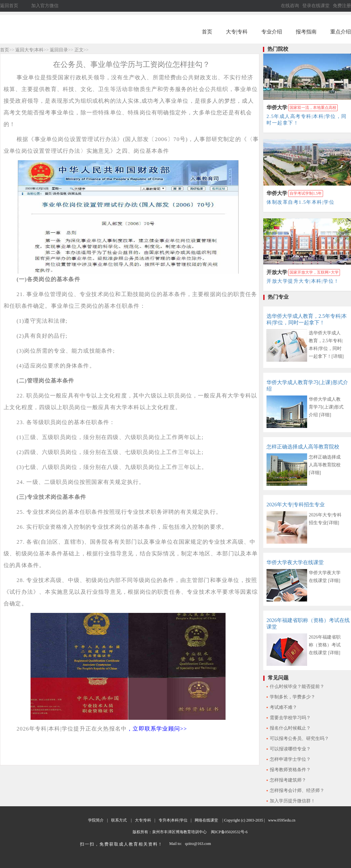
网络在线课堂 (206, 820)
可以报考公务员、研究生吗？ (299, 738)
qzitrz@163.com (198, 844)
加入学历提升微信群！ (292, 801)
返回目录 (59, 50)
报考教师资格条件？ (290, 770)
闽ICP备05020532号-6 (229, 832)
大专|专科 (237, 32)
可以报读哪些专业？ (290, 749)
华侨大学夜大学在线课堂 (295, 562)
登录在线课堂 (316, 6)
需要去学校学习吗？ (290, 718)
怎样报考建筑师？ (288, 780)
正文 (79, 50)
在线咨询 (290, 6)
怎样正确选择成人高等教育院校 (303, 447)
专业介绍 (272, 32)
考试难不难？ (283, 707)
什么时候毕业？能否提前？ (297, 687)
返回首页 (9, 6)
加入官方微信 (45, 6)
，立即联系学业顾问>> (157, 729)
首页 (207, 32)
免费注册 (342, 6)
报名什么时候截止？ (290, 728)
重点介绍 (341, 32)
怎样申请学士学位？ (290, 759)
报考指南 (306, 32)
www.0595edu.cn (282, 820)
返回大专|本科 (29, 50)
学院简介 (96, 820)
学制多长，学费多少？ (292, 697)
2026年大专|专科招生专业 (296, 505)
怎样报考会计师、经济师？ (297, 790)
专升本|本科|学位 (173, 820)
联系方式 (119, 820)
